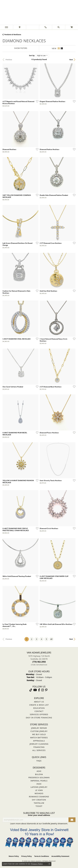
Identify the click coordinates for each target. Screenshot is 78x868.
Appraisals (39, 741)
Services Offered (39, 714)
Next (71, 60)
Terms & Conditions (42, 856)
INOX (39, 784)
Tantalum (39, 803)
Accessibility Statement (60, 856)
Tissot (39, 806)
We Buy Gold (39, 734)
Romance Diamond (39, 797)
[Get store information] (39, 665)
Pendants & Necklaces (13, 35)
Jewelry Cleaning (39, 744)
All (51, 639)
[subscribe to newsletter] (72, 820)
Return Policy (14, 856)
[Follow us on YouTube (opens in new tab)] (35, 690)
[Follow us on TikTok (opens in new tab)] (31, 690)
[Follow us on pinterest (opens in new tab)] (46, 690)
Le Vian (39, 790)
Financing (39, 747)
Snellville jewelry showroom (55, 823)
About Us (39, 702)
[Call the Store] (39, 662)
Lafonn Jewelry (39, 787)
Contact (39, 711)
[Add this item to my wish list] (36, 101)
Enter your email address (39, 815)
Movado (39, 793)
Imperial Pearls (39, 781)
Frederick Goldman (39, 777)
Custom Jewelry (39, 731)
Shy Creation (39, 800)
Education (39, 708)
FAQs (39, 761)
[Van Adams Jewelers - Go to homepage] (39, 13)
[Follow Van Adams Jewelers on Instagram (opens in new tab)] (43, 690)
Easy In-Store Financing (39, 718)
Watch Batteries (39, 738)
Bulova (39, 774)
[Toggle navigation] (6, 27)
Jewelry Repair (39, 728)
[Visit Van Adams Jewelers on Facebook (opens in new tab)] (39, 690)
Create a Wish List (39, 705)
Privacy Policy (27, 856)
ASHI (39, 771)
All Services (39, 750)
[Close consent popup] (49, 864)
